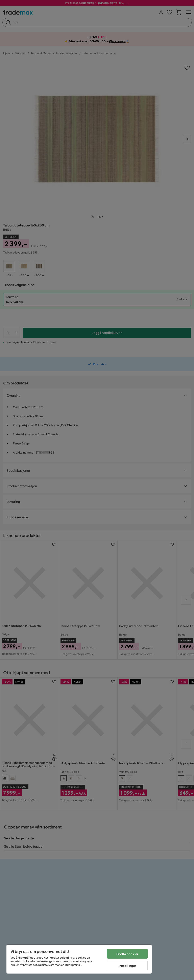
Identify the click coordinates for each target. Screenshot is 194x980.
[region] (79, 959)
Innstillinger (127, 966)
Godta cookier (127, 954)
